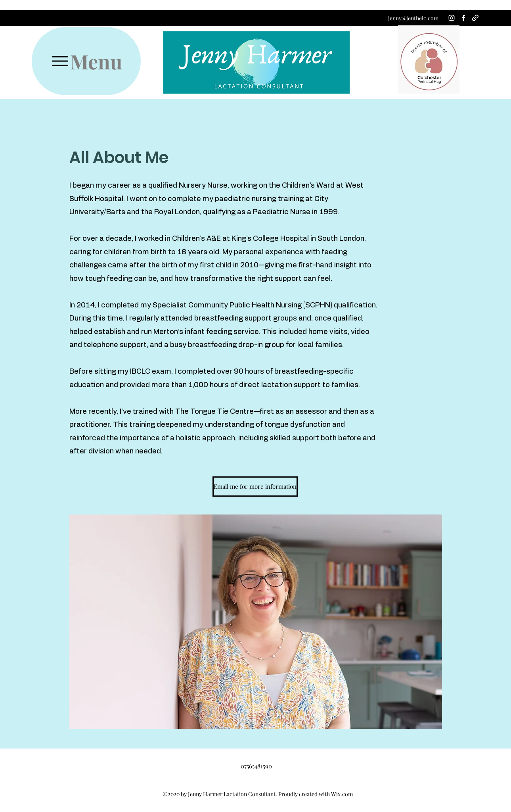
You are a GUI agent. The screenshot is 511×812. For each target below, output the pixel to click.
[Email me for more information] (255, 487)
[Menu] (86, 61)
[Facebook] (463, 18)
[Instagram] (452, 18)
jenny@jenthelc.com (413, 18)
